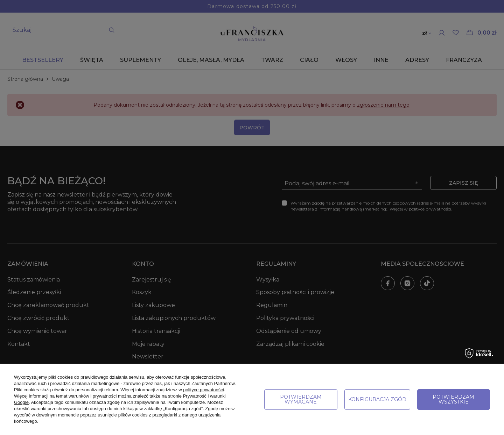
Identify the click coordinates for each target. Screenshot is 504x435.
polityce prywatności (203, 390)
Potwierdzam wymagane (301, 399)
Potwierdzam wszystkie (453, 399)
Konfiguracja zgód (377, 399)
